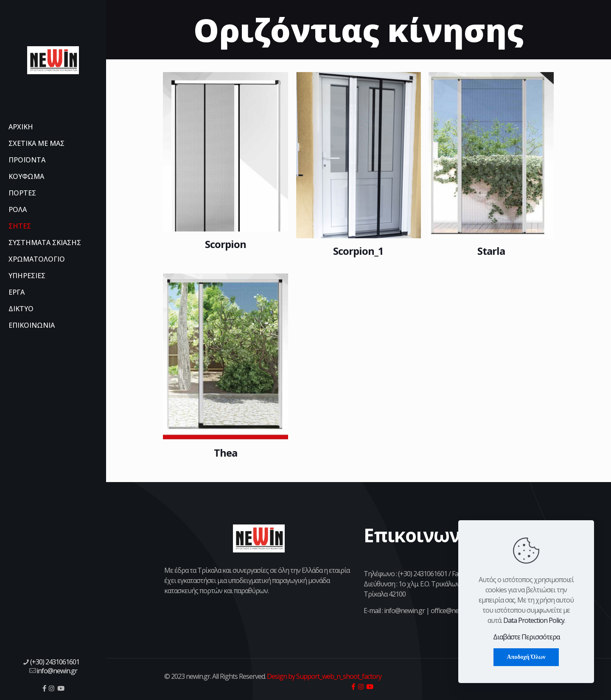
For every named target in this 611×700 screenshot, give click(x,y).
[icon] (44, 688)
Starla (491, 251)
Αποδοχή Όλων (526, 657)
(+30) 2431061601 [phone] (55, 662)
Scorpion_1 (358, 251)
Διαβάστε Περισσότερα (526, 637)
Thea (226, 453)
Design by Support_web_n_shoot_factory (324, 676)
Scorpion (226, 244)
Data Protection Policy (534, 620)
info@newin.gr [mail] (57, 671)
